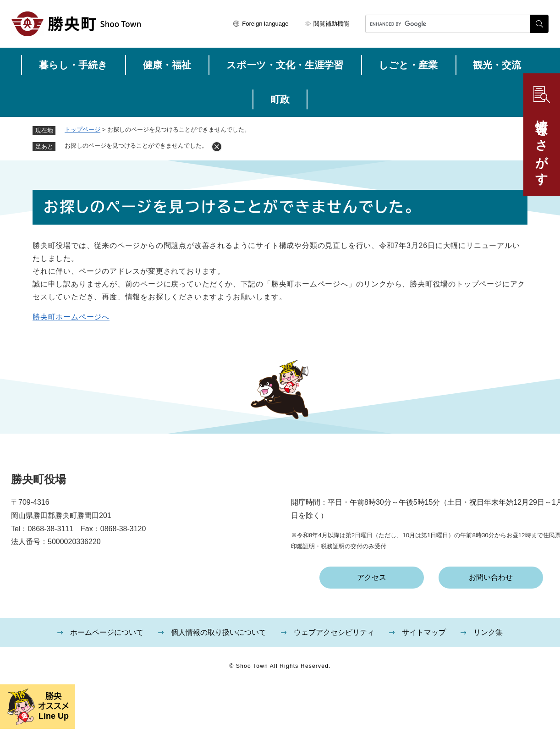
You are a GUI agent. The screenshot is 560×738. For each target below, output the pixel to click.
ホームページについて (107, 632)
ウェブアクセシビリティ (334, 632)
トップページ (82, 129)
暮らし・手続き (73, 65)
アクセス (372, 577)
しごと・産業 (408, 65)
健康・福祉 (167, 65)
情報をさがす (542, 145)
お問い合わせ (491, 577)
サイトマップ (424, 632)
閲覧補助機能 (331, 24)
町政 (280, 99)
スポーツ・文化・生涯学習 (285, 65)
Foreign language (265, 24)
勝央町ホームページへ (71, 317)
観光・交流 (497, 65)
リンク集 (488, 632)
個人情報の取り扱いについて (219, 632)
